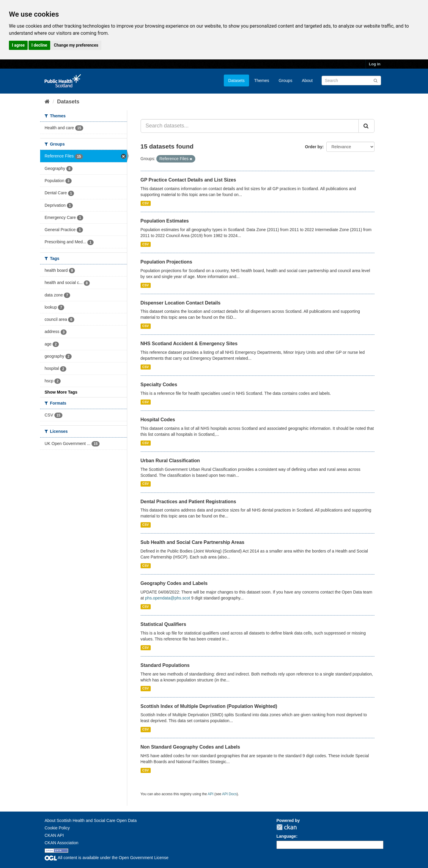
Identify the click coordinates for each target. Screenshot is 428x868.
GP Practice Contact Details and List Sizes (188, 180)
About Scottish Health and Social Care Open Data (91, 820)
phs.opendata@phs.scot (167, 598)
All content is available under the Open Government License (107, 858)
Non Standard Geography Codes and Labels (190, 747)
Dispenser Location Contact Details (181, 303)
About (307, 81)
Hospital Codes (158, 420)
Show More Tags (61, 392)
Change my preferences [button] (76, 45)
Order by (314, 147)
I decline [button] (39, 45)
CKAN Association (62, 843)
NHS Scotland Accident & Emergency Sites (189, 344)
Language (286, 836)
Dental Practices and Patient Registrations (188, 502)
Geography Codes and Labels (174, 583)
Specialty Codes (159, 385)
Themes (262, 81)
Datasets (236, 81)
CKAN (287, 827)
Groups (285, 81)
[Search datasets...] (250, 126)
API (211, 794)
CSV (146, 203)
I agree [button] (18, 45)
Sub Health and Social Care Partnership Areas (193, 542)
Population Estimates (165, 221)
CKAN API (54, 835)
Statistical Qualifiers (163, 624)
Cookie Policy (57, 828)
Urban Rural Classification (170, 461)
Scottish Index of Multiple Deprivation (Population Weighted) (209, 706)
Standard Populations (165, 665)
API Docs (229, 794)
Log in (375, 64)
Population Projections (166, 262)
